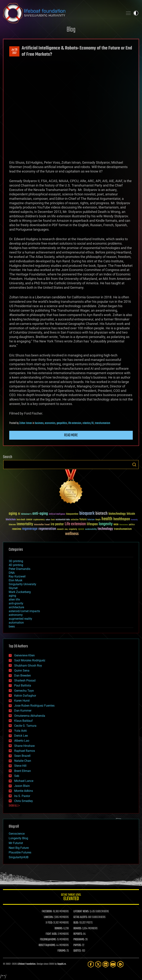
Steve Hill (20, 766)
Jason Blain (22, 786)
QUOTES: (77, 951)
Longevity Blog (18, 838)
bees (12, 626)
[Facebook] (91, 964)
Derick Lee (21, 736)
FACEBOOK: (47, 912)
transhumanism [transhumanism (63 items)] (123, 529)
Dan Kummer (23, 711)
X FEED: (49, 923)
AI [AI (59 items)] (19, 514)
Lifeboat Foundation (26, 964)
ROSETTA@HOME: (47, 945)
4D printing (16, 565)
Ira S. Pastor (22, 796)
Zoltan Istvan (26, 423)
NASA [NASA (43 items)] (116, 525)
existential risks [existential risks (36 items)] (63, 520)
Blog (71, 30)
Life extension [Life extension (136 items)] (75, 524)
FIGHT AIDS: (51, 934)
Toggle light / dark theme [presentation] (136, 13)
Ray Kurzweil (17, 576)
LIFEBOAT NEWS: (81, 912)
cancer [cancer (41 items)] (29, 520)
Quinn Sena (22, 671)
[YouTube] (113, 964)
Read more (71, 435)
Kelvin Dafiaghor (25, 696)
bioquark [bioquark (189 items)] (87, 514)
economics (50, 423)
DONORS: (59, 929)
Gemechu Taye (24, 691)
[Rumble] (120, 964)
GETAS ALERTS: (81, 917)
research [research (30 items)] (60, 529)
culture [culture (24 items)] (48, 520)
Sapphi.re (62, 964)
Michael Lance (24, 781)
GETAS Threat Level (71, 898)
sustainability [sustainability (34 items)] (91, 529)
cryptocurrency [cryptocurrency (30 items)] (39, 520)
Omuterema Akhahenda (30, 716)
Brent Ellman (23, 771)
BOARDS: (78, 929)
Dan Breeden (23, 676)
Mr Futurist (16, 843)
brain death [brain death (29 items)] (21, 520)
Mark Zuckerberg (20, 592)
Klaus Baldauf (23, 721)
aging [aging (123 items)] (13, 514)
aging (12, 596)
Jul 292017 (14, 51)
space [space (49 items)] (81, 529)
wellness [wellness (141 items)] (72, 534)
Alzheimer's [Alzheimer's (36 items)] (26, 514)
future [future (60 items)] (83, 519)
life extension (75, 423)
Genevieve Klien (24, 655)
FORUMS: (62, 951)
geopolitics (62, 423)
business (39, 423)
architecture (16, 607)
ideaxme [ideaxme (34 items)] (12, 525)
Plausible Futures (20, 852)
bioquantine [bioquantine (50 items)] (72, 514)
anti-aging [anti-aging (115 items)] (40, 514)
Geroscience (17, 834)
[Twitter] (98, 964)
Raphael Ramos (25, 751)
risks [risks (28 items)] (66, 529)
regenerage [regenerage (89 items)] (30, 529)
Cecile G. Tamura (25, 726)
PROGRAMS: (79, 940)
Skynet (13, 588)
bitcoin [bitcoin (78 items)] (131, 514)
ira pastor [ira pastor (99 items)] (57, 524)
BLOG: (76, 923)
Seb (17, 776)
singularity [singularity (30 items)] (73, 529)
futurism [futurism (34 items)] (91, 520)
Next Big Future (19, 848)
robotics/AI (88, 423)
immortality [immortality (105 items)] (25, 524)
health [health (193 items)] (107, 519)
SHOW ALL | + (14, 806)
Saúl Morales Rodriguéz (30, 660)
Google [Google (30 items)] (98, 520)
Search (134, 465)
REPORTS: (78, 934)
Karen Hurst (22, 701)
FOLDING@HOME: (48, 940)
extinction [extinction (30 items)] (75, 520)
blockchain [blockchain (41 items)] (11, 520)
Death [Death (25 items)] (53, 520)
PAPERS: (77, 945)
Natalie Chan (23, 761)
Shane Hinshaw (24, 746)
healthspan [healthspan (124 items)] (122, 519)
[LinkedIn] (106, 964)
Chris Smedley (24, 801)
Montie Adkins (24, 791)
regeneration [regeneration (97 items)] (47, 529)
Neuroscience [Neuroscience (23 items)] (124, 525)
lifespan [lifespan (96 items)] (92, 524)
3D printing (16, 561)
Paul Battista (23, 685)
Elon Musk (16, 580)
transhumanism (103, 423)
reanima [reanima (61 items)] (17, 529)
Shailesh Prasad (25, 680)
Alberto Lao (22, 741)
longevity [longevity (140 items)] (106, 524)
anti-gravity (16, 603)
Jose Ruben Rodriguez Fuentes (34, 706)
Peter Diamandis (20, 569)
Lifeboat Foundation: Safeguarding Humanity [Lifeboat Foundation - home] (62, 13)
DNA (12, 573)
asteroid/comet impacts (24, 611)
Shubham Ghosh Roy (28, 666)
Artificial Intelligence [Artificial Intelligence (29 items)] (57, 514)
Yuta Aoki (21, 731)
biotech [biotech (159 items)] (102, 514)
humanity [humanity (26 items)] (134, 520)
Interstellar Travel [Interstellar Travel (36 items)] (42, 525)
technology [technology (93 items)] (105, 529)
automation (16, 623)
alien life (14, 599)
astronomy (16, 615)
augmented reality (20, 619)
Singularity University (22, 584)
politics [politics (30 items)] (132, 525)
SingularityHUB (19, 857)
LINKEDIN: (48, 917)
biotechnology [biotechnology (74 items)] (117, 514)
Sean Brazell (22, 756)
